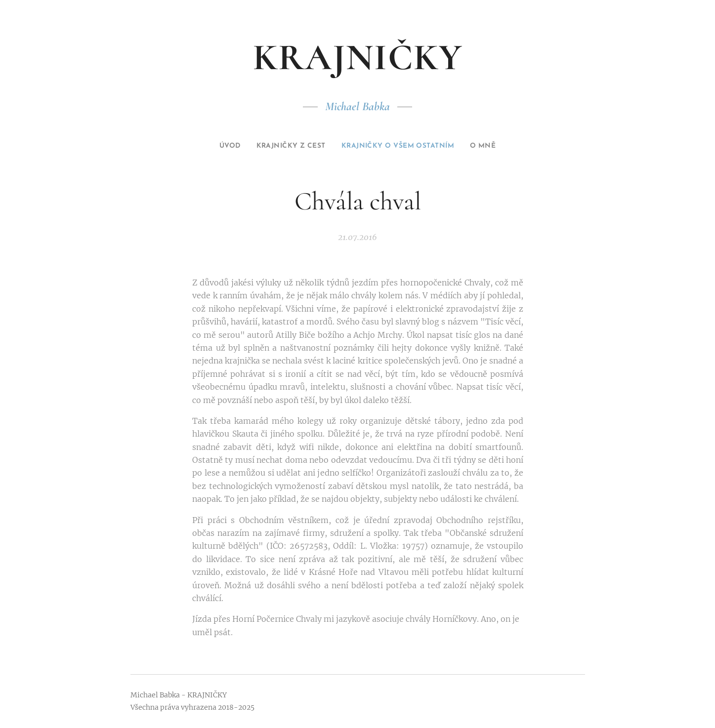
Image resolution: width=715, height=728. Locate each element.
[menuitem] (214, 146)
